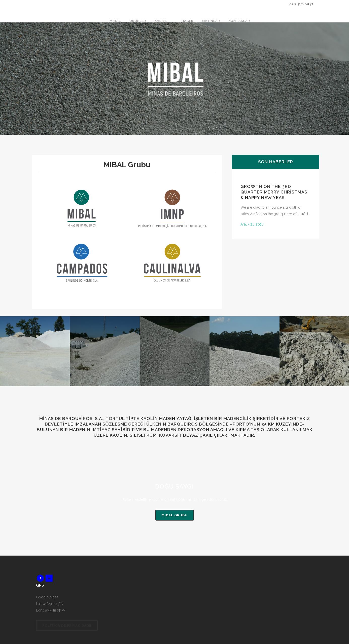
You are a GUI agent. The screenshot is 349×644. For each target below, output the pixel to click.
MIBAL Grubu (175, 515)
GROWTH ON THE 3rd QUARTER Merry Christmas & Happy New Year (274, 192)
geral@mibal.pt (301, 4)
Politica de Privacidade (67, 625)
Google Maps (47, 597)
